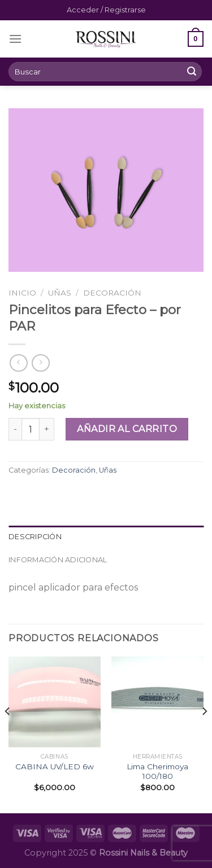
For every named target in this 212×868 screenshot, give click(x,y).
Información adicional (58, 560)
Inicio (22, 293)
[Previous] (8, 734)
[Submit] (192, 72)
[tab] (106, 537)
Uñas (60, 293)
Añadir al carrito (127, 429)
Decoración (112, 293)
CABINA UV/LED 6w (55, 766)
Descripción (35, 537)
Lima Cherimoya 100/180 (157, 772)
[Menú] (15, 39)
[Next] (204, 734)
